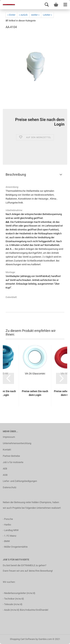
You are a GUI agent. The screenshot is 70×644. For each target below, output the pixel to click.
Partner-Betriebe (11, 456)
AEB (5, 469)
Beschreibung (16, 174)
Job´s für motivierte (13, 462)
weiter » (35, 15)
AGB (5, 475)
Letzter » (47, 15)
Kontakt (7, 450)
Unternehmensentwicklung (17, 443)
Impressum (9, 437)
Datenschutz (10, 487)
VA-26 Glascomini (35, 374)
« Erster (11, 15)
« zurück (23, 15)
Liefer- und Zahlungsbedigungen (20, 481)
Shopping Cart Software (22, 639)
